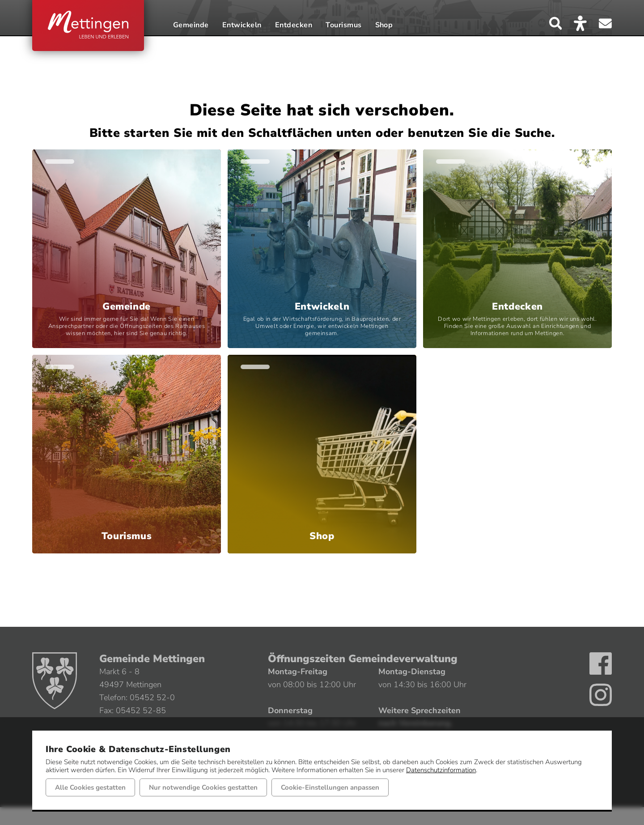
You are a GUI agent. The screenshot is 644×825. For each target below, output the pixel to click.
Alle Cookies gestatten (90, 787)
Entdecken (294, 26)
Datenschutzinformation (441, 770)
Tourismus (343, 26)
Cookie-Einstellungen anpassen (330, 787)
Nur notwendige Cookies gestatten (203, 787)
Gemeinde (191, 26)
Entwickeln (242, 26)
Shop (384, 26)
